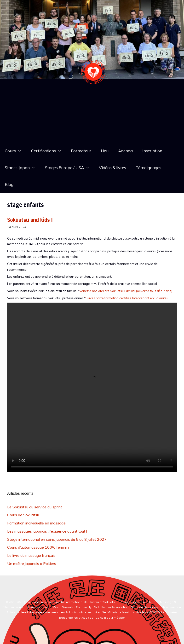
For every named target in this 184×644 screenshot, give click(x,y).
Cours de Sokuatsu (23, 515)
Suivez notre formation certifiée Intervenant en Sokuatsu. (127, 298)
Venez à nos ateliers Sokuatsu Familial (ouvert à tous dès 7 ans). (126, 291)
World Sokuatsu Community (72, 607)
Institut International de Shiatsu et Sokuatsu (86, 602)
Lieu (105, 151)
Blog (9, 184)
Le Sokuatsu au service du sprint (35, 507)
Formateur (81, 151)
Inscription (152, 151)
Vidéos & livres (112, 168)
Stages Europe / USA (70, 168)
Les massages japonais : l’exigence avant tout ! (47, 531)
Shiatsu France (14, 607)
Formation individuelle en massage (36, 523)
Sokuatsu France (39, 607)
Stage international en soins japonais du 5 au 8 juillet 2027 (57, 539)
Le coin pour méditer (110, 618)
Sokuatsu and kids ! (30, 220)
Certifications (49, 151)
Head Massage (31, 612)
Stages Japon (23, 168)
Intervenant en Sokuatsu (62, 612)
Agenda (125, 151)
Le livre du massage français (31, 555)
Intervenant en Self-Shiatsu (101, 612)
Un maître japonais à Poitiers (32, 563)
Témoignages (148, 168)
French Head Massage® (159, 602)
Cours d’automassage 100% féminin (38, 547)
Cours (16, 151)
